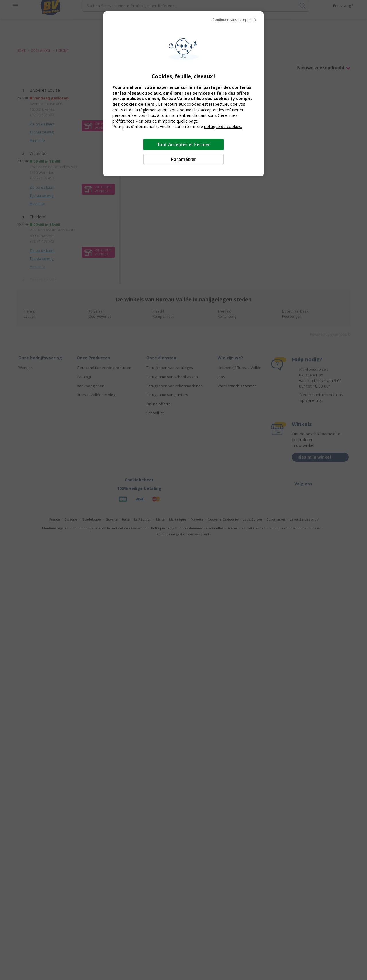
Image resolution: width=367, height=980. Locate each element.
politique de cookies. (223, 126)
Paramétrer (183, 159)
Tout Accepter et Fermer (184, 144)
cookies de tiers (138, 104)
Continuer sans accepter (236, 20)
